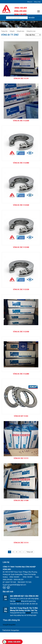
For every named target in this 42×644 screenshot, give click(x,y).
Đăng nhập (37, 2)
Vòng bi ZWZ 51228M (21, 374)
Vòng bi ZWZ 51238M (21, 163)
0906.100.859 (14, 642)
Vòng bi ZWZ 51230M (21, 332)
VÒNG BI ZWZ (20, 31)
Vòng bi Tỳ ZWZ (31, 31)
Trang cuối (30, 552)
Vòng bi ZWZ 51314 (21, 543)
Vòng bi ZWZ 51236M (21, 205)
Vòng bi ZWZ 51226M (21, 121)
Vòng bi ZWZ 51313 (21, 458)
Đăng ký (30, 2)
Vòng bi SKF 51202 (21, 416)
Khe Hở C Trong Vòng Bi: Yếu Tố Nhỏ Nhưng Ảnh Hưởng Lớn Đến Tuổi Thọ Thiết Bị (24, 610)
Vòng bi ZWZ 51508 (21, 500)
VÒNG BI (12, 31)
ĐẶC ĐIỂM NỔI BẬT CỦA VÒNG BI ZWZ (24, 596)
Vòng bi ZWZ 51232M (21, 289)
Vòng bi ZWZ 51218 (21, 78)
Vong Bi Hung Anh (9, 625)
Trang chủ (4, 31)
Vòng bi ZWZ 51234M (21, 247)
